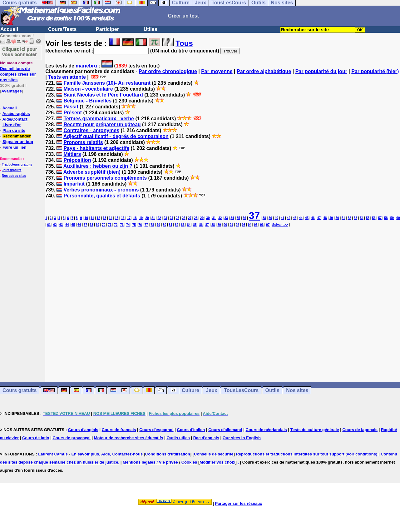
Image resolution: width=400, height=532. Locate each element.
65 (73, 225)
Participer (107, 29)
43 (295, 218)
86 (201, 225)
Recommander (17, 136)
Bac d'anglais (206, 438)
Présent (73, 113)
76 (140, 225)
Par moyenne (217, 71)
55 (368, 218)
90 (225, 225)
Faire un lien (15, 147)
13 (104, 218)
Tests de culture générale (315, 430)
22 (159, 218)
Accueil (9, 29)
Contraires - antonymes (91, 130)
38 (264, 218)
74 (128, 225)
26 (183, 218)
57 (380, 218)
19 (141, 218)
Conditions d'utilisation (168, 454)
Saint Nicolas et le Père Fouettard (103, 95)
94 (250, 225)
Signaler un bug (18, 142)
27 (190, 218)
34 (232, 218)
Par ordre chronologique (168, 71)
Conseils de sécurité (214, 454)
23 (165, 218)
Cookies (189, 462)
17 (129, 218)
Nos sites (297, 390)
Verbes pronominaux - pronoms (101, 190)
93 (243, 225)
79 (158, 225)
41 (282, 218)
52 (349, 218)
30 (208, 218)
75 (134, 225)
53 (356, 218)
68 (91, 225)
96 (262, 225)
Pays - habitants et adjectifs (96, 148)
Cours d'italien (191, 430)
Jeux (211, 390)
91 (231, 225)
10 (86, 218)
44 (301, 218)
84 (189, 225)
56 (374, 218)
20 (147, 218)
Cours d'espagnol (156, 430)
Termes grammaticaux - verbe (99, 119)
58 (386, 218)
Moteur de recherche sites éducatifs (129, 438)
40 (277, 218)
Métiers (72, 154)
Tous (184, 43)
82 (177, 225)
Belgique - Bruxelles (87, 101)
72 (116, 225)
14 (111, 218)
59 (392, 218)
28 (196, 218)
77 (146, 225)
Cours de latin (36, 438)
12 (99, 218)
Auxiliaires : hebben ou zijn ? (98, 166)
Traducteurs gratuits (17, 164)
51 (343, 218)
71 (110, 225)
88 (213, 225)
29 (202, 218)
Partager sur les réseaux (238, 503)
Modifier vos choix (217, 462)
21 (153, 218)
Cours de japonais (360, 430)
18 (135, 218)
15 (117, 218)
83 (183, 225)
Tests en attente (67, 77)
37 (254, 216)
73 (122, 225)
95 (256, 225)
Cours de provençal (71, 438)
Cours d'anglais (83, 430)
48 (325, 218)
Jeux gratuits (12, 170)
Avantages (11, 91)
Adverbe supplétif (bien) (92, 172)
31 (214, 218)
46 (313, 218)
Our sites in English (242, 438)
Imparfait (74, 184)
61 (49, 225)
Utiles (151, 29)
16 (123, 218)
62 (55, 225)
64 (67, 225)
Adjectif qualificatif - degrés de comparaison (116, 136)
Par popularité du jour (321, 71)
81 (171, 225)
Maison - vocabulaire (88, 89)
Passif (71, 107)
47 (319, 218)
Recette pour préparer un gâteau (102, 124)
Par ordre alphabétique (264, 71)
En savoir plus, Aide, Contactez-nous (107, 454)
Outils (272, 390)
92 (237, 225)
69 (98, 225)
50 (337, 218)
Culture (190, 390)
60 (398, 218)
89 (219, 225)
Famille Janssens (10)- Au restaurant (107, 83)
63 (61, 225)
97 (268, 225)
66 (79, 225)
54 (361, 218)
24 (171, 218)
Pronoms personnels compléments (105, 178)
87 (207, 225)
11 (92, 218)
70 (104, 225)
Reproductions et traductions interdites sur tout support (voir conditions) (306, 454)
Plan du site (14, 130)
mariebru (86, 66)
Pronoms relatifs (83, 142)
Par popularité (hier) (375, 71)
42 (289, 218)
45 (307, 218)
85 (195, 225)
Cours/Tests (62, 29)
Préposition (77, 160)
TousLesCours (241, 390)
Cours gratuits (20, 390)
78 (152, 225)
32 (220, 218)
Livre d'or (12, 125)
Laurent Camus (53, 454)
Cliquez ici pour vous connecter (20, 52)
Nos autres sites (14, 176)
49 (331, 218)
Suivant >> (280, 225)
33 (226, 218)
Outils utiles (178, 438)
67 (85, 225)
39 (270, 218)
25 (178, 218)
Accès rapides (16, 114)
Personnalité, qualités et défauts (102, 196)
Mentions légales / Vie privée (150, 462)
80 (164, 225)
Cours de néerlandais (266, 430)
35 (238, 218)
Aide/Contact (15, 119)
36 (244, 218)
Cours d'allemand (225, 430)
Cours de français (119, 430)
